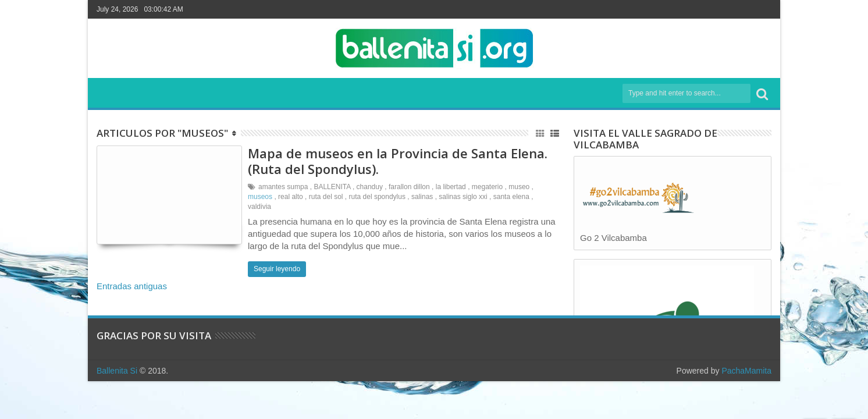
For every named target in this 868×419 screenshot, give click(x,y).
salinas (422, 197)
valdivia (259, 207)
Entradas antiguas (132, 286)
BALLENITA (332, 187)
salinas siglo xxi (463, 197)
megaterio (487, 187)
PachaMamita (746, 371)
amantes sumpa (283, 187)
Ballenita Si (117, 371)
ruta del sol (326, 197)
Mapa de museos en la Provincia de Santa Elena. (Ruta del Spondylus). (398, 161)
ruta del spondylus (377, 197)
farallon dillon (409, 187)
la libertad (451, 187)
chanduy (370, 187)
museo (519, 187)
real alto (291, 197)
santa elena (511, 197)
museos (260, 197)
